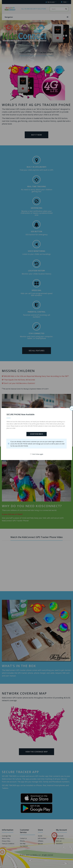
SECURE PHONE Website (37, 434)
